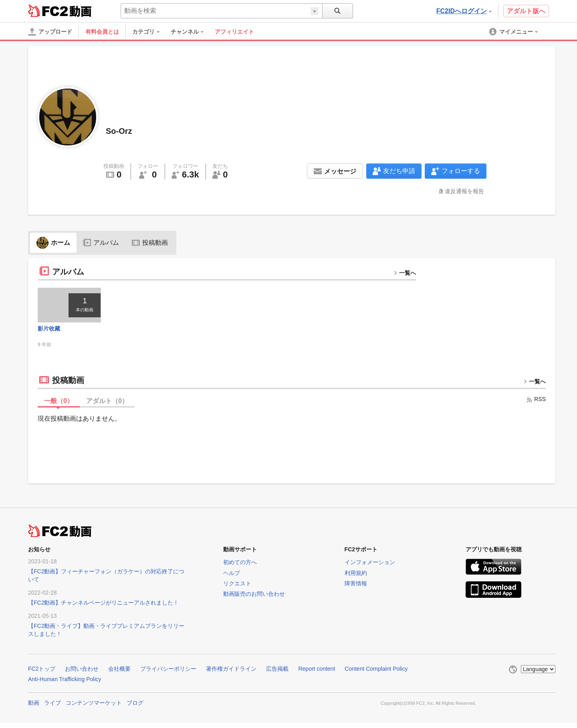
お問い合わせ (82, 674)
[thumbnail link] (74, 308)
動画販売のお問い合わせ (254, 599)
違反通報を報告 (464, 191)
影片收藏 (49, 334)
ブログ (135, 708)
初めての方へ (240, 568)
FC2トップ (42, 674)
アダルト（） (107, 406)
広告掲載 (277, 674)
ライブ (52, 708)
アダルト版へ (526, 11)
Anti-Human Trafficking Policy (65, 684)
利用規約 (356, 578)
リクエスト (237, 589)
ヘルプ (232, 578)
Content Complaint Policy (376, 674)
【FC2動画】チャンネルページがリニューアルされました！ (103, 608)
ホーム (53, 243)
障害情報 (356, 589)
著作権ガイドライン (231, 674)
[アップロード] (50, 32)
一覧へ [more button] (405, 273)
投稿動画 (150, 243)
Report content (317, 674)
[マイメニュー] (514, 32)
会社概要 (119, 674)
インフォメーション (370, 568)
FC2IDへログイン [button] (464, 11)
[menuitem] (150, 32)
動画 (34, 708)
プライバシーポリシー (168, 674)
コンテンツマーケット (94, 708)
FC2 (48, 10)
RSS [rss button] (536, 405)
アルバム (101, 243)
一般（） (59, 406)
